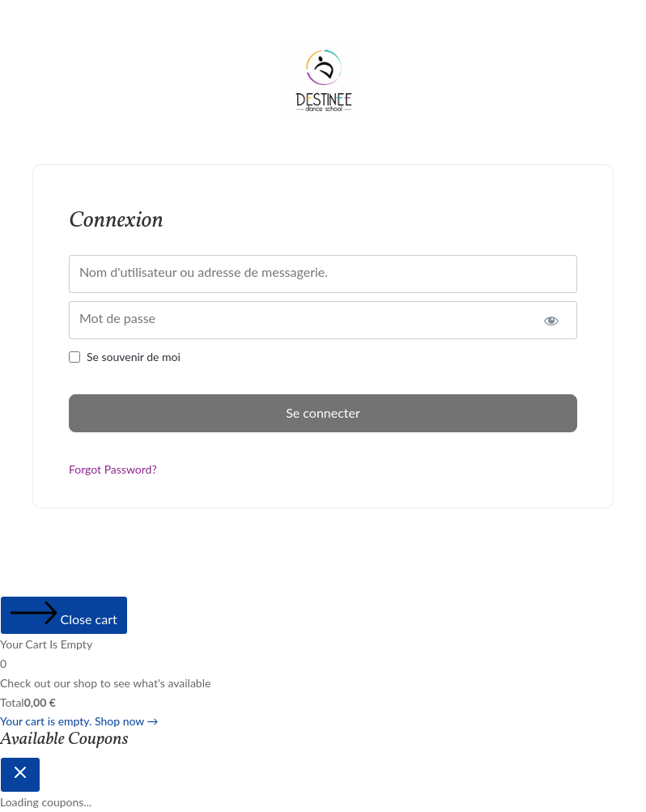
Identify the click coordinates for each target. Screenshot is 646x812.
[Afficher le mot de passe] (551, 320)
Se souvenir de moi (134, 357)
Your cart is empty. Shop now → (79, 721)
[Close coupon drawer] (20, 775)
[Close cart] (64, 615)
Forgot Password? (113, 469)
